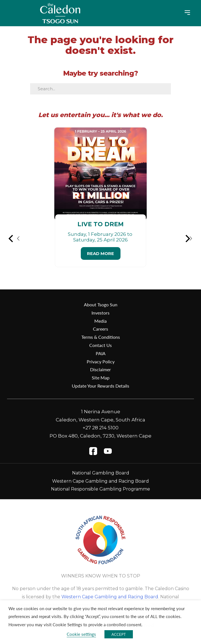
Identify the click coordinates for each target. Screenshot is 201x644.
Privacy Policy (101, 361)
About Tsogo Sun (101, 305)
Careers (100, 329)
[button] (14, 239)
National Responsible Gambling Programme (100, 489)
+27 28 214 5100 (100, 428)
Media (100, 321)
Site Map (101, 378)
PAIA (101, 353)
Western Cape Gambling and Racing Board (100, 481)
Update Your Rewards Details (100, 386)
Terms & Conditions (101, 337)
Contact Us (100, 345)
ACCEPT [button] (119, 634)
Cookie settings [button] (81, 634)
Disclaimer (100, 369)
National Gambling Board (101, 473)
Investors (100, 313)
